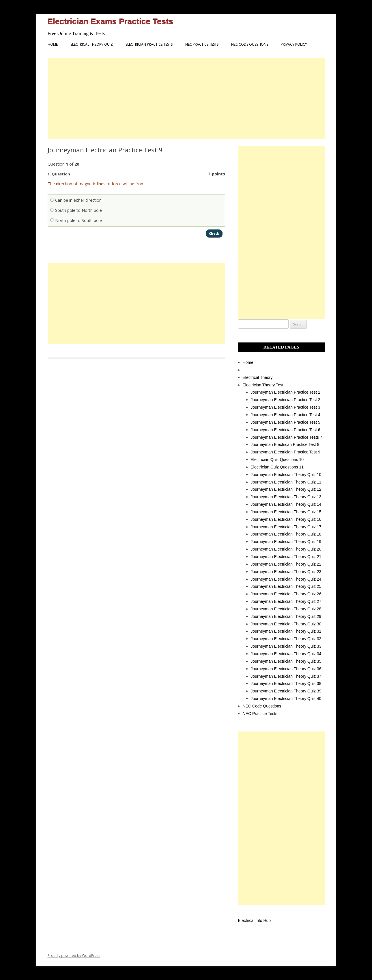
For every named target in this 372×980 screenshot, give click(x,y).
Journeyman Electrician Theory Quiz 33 (286, 646)
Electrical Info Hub (255, 920)
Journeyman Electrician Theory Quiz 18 (286, 534)
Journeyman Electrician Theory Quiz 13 (286, 497)
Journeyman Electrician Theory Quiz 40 (286, 699)
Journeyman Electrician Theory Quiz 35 (286, 661)
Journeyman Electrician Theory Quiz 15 (286, 512)
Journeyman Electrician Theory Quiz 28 (286, 609)
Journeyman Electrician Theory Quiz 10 (286, 475)
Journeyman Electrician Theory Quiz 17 (286, 527)
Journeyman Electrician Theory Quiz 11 (286, 482)
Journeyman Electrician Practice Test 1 (286, 392)
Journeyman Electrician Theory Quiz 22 (286, 564)
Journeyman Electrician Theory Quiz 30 (286, 624)
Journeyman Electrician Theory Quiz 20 (286, 549)
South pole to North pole (76, 210)
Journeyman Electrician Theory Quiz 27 (286, 601)
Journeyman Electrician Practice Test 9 (286, 452)
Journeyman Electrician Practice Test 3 (286, 407)
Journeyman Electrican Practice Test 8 (285, 444)
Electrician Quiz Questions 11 (277, 467)
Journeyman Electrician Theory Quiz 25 (286, 586)
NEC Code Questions (250, 44)
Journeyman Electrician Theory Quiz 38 (286, 683)
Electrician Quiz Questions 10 (277, 460)
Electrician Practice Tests (149, 44)
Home (53, 44)
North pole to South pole (76, 220)
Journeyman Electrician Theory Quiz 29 (286, 616)
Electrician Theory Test (263, 385)
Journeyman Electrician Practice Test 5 (286, 422)
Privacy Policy (294, 44)
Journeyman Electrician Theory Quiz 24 (286, 579)
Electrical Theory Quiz (92, 44)
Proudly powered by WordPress (74, 956)
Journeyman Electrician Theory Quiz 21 (286, 557)
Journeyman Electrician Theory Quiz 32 (286, 639)
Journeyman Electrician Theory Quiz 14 (286, 504)
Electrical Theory (258, 377)
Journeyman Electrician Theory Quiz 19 (286, 542)
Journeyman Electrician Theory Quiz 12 (286, 489)
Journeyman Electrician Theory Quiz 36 (286, 669)
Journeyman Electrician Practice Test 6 (286, 430)
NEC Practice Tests (202, 44)
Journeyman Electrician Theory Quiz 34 (286, 654)
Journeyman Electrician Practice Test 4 (286, 415)
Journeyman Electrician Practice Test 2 (286, 400)
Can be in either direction (76, 200)
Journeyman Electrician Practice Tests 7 (287, 437)
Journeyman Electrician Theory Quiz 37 (286, 676)
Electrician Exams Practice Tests (110, 21)
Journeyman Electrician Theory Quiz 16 (286, 519)
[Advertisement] (186, 99)
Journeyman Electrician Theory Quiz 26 (286, 594)
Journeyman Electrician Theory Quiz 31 (286, 631)
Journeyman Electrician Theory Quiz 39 (286, 691)
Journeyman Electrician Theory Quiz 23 (286, 572)
